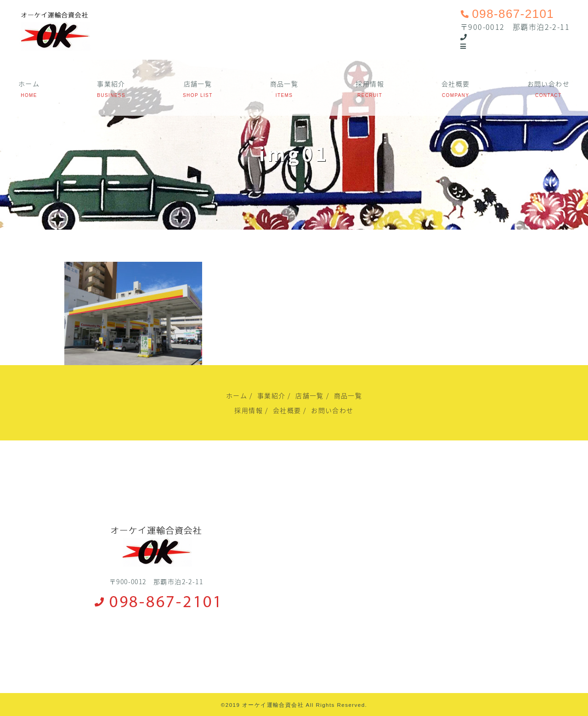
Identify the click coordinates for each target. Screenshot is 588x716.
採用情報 (370, 84)
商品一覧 (284, 84)
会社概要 (456, 84)
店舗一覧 (198, 84)
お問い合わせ (548, 84)
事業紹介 (111, 84)
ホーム (29, 84)
